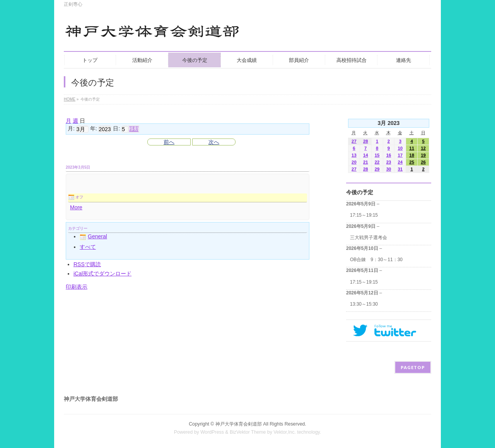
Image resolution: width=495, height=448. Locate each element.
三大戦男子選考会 (369, 238)
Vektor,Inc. (285, 432)
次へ (214, 142)
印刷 (77, 287)
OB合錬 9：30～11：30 (376, 260)
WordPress (212, 432)
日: (116, 129)
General (93, 236)
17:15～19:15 (364, 215)
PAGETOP (413, 367)
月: (71, 129)
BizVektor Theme (248, 432)
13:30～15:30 (364, 304)
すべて (88, 247)
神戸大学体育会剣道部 (239, 424)
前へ (169, 142)
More (76, 207)
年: (94, 129)
